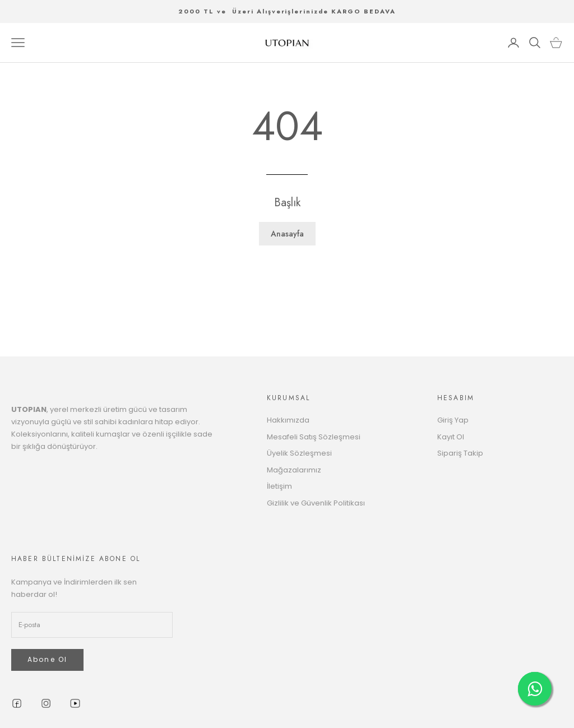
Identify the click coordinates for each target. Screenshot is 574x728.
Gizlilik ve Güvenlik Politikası (316, 503)
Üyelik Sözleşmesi (299, 453)
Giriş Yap (453, 420)
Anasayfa (287, 234)
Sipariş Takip (460, 453)
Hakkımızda (288, 420)
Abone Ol (47, 659)
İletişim (279, 486)
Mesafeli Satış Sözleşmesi (314, 437)
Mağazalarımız (294, 470)
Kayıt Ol (451, 437)
